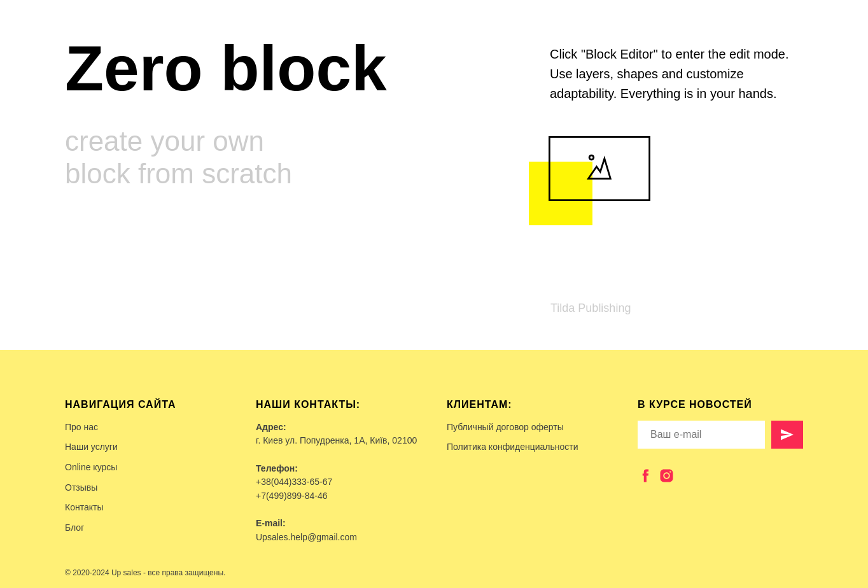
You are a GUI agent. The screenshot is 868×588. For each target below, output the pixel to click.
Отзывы (81, 487)
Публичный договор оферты (505, 427)
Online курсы (91, 467)
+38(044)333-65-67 (294, 482)
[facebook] (646, 476)
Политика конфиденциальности (513, 447)
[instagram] (667, 476)
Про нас (81, 427)
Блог (74, 528)
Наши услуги (91, 447)
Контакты (84, 507)
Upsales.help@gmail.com (306, 537)
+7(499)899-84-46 (291, 496)
